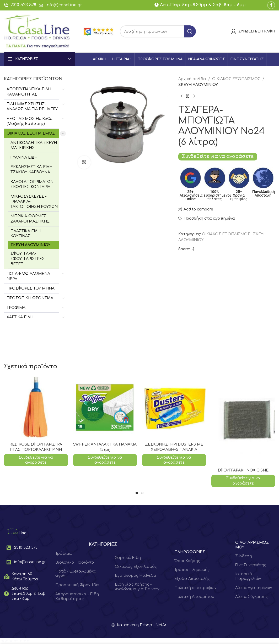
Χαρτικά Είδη (128, 558)
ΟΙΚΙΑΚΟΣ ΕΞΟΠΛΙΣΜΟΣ (31, 133)
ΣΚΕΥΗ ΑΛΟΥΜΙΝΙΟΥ (30, 245)
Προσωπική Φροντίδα (77, 585)
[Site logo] (37, 31)
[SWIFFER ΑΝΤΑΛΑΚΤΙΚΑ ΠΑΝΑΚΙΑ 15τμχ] (105, 408)
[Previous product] (181, 96)
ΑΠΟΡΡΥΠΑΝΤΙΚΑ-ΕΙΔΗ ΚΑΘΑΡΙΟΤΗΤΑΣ (29, 92)
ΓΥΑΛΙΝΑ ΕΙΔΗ (24, 157)
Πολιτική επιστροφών (195, 588)
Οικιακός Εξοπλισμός (136, 567)
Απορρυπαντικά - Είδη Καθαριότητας (77, 596)
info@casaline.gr (64, 5)
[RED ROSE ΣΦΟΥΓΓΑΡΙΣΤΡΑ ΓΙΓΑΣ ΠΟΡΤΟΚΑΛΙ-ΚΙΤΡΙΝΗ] (36, 408)
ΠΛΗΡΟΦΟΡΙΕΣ (190, 552)
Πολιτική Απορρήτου (194, 597)
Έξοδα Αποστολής (192, 579)
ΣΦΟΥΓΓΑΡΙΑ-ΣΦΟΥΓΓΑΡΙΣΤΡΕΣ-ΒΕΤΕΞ (28, 259)
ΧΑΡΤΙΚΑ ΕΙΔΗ (20, 317)
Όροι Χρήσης (187, 561)
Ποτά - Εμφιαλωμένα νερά (76, 574)
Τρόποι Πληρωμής (192, 570)
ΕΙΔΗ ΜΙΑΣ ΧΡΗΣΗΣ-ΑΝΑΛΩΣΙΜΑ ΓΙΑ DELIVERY (32, 107)
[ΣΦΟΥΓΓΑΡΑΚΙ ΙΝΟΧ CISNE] (243, 421)
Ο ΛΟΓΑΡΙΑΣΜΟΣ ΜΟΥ (252, 545)
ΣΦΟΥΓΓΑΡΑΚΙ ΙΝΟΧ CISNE (243, 470)
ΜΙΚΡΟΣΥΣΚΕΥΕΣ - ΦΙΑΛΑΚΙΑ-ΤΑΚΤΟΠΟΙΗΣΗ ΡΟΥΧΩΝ (34, 202)
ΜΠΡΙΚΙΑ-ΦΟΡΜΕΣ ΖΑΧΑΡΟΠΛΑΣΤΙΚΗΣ (30, 219)
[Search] (158, 31)
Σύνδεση (244, 556)
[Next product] (194, 96)
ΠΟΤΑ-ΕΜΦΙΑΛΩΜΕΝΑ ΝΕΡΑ (28, 276)
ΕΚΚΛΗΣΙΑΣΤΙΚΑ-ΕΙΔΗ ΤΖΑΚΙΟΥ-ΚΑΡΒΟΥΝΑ (31, 170)
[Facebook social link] (271, 5)
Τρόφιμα (64, 554)
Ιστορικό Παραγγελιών (248, 576)
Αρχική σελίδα (192, 79)
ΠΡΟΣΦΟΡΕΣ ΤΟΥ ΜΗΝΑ (31, 288)
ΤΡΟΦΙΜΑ (16, 308)
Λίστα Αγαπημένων (254, 588)
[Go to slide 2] (142, 493)
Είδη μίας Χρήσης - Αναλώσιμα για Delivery (137, 587)
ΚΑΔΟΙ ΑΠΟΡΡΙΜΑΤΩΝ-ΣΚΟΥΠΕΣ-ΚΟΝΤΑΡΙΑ (33, 184)
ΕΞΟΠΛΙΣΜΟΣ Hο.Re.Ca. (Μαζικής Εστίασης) (30, 121)
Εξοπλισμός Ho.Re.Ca (135, 576)
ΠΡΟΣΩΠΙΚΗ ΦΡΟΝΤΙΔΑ (30, 298)
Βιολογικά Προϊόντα (75, 562)
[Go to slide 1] (137, 493)
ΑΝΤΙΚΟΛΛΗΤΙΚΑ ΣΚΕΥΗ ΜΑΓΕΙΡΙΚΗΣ (34, 145)
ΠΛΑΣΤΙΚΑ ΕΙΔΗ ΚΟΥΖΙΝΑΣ (26, 234)
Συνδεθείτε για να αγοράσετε (218, 156)
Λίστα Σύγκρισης (251, 597)
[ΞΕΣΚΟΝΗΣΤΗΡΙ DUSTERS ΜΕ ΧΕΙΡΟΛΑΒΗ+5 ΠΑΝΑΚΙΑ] (174, 408)
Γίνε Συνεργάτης (251, 565)
